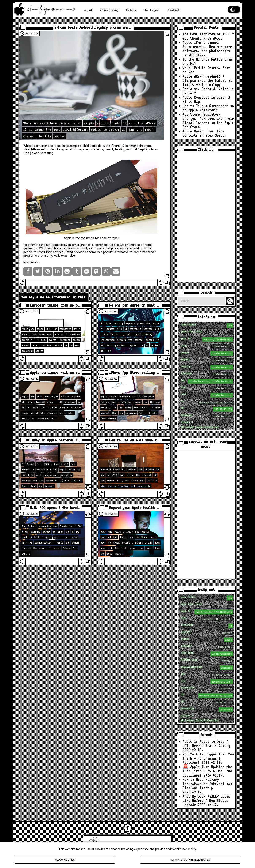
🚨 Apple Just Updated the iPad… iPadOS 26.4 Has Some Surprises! (207, 771)
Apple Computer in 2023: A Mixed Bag (206, 99)
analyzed (120, 245)
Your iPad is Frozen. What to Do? (206, 70)
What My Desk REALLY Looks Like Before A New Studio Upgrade (206, 801)
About (88, 10)
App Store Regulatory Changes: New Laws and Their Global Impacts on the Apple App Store (208, 121)
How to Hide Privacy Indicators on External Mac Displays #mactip (207, 784)
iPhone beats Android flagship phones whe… (92, 27)
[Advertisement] (206, 217)
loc (207, 381)
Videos (131, 10)
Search (231, 301)
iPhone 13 (118, 146)
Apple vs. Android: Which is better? (208, 91)
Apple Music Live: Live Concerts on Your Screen (204, 133)
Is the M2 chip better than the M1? (207, 61)
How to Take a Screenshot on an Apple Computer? (208, 108)
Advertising (109, 10)
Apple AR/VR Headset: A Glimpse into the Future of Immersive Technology (207, 80)
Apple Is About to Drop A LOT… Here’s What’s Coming (206, 743)
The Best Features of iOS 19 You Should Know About (208, 36)
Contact (174, 10)
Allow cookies (65, 860)
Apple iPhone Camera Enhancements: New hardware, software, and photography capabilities (208, 49)
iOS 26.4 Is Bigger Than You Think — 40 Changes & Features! (208, 758)
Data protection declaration (190, 860)
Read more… (32, 262)
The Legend (152, 10)
